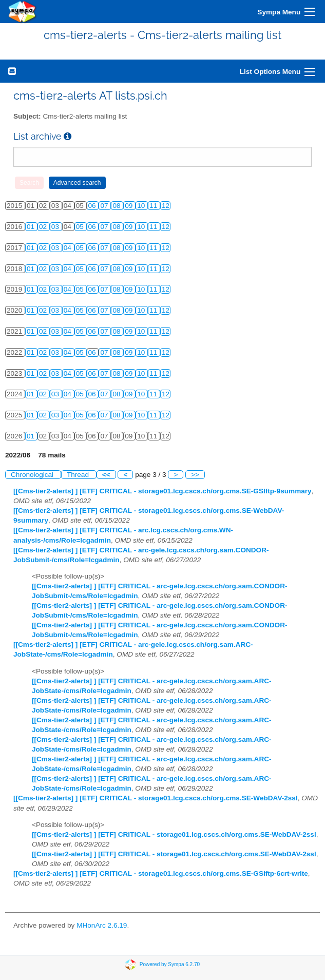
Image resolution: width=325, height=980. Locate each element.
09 (130, 206)
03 (56, 227)
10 (142, 206)
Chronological (33, 475)
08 (117, 206)
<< (106, 475)
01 (32, 227)
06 (93, 206)
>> (195, 475)
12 (166, 206)
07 (105, 206)
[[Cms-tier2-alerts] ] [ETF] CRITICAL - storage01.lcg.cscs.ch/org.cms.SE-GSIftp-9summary (162, 491)
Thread (79, 475)
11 (154, 206)
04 (69, 248)
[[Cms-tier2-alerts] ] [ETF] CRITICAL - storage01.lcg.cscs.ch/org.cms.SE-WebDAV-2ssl (156, 798)
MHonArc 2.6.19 (102, 925)
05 (81, 227)
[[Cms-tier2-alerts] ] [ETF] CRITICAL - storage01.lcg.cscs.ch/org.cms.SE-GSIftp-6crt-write (161, 873)
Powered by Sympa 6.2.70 (170, 964)
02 (44, 227)
